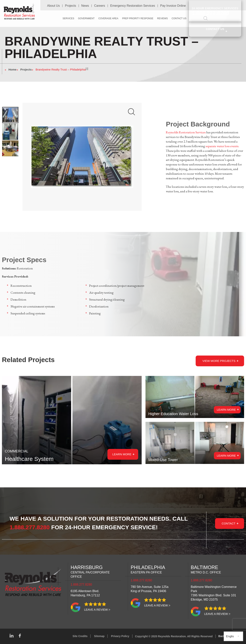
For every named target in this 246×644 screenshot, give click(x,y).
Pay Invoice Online (173, 6)
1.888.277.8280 (30, 527)
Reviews (162, 18)
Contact (229, 523)
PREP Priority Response (138, 18)
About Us (53, 6)
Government (86, 18)
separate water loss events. (222, 146)
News (85, 6)
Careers (100, 6)
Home (12, 69)
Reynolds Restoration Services (186, 132)
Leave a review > (97, 610)
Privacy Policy (120, 636)
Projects (71, 6)
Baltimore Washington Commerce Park (214, 593)
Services (68, 18)
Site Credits (80, 636)
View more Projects (219, 361)
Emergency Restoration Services (133, 6)
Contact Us (215, 28)
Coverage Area (108, 18)
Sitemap (99, 636)
